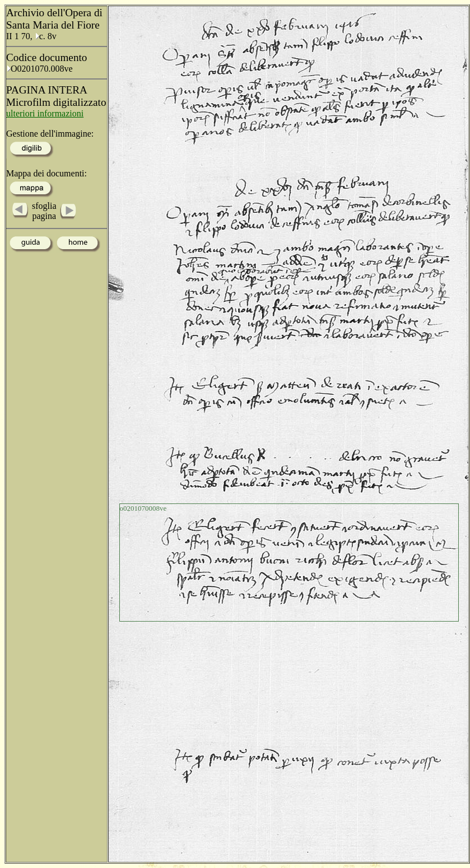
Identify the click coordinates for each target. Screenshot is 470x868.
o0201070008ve (143, 508)
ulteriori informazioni (45, 113)
